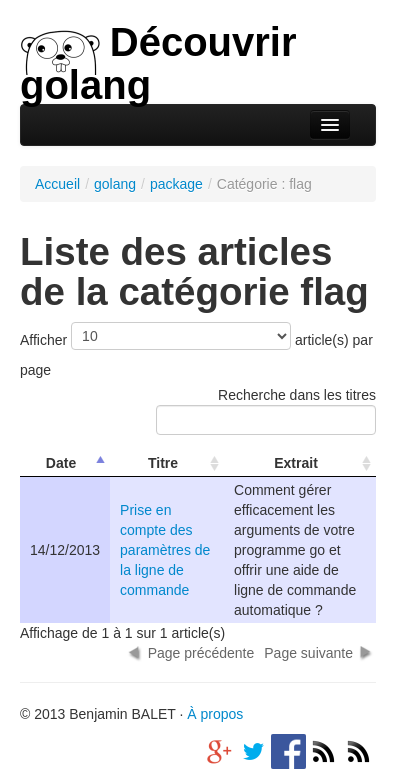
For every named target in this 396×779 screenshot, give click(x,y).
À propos (215, 714)
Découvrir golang (158, 63)
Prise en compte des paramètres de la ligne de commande (165, 550)
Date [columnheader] (61, 463)
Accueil (57, 184)
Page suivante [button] (308, 653)
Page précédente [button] (201, 653)
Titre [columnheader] (163, 463)
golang (115, 184)
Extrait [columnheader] (296, 463)
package (176, 184)
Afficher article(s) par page (196, 350)
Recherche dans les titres (266, 411)
